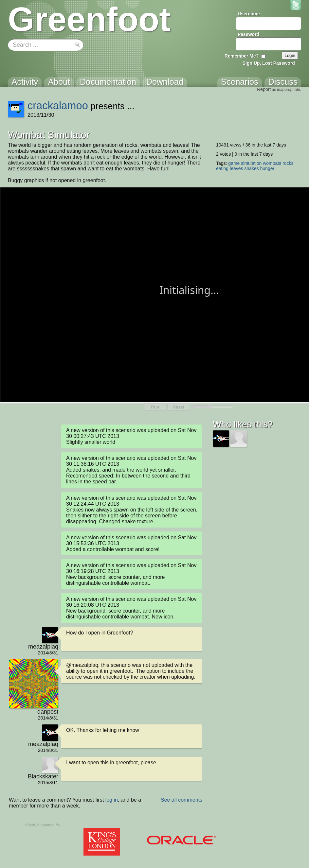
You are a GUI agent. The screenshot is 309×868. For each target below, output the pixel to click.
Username (249, 14)
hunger (267, 168)
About (30, 825)
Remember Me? (242, 56)
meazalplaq (43, 647)
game (234, 163)
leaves (236, 168)
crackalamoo (58, 105)
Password (248, 34)
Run (155, 407)
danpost (48, 712)
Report (264, 89)
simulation (251, 163)
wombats (272, 163)
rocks (288, 163)
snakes (251, 168)
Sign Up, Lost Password (269, 63)
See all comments (182, 800)
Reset (178, 407)
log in (112, 800)
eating (222, 168)
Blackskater (43, 776)
